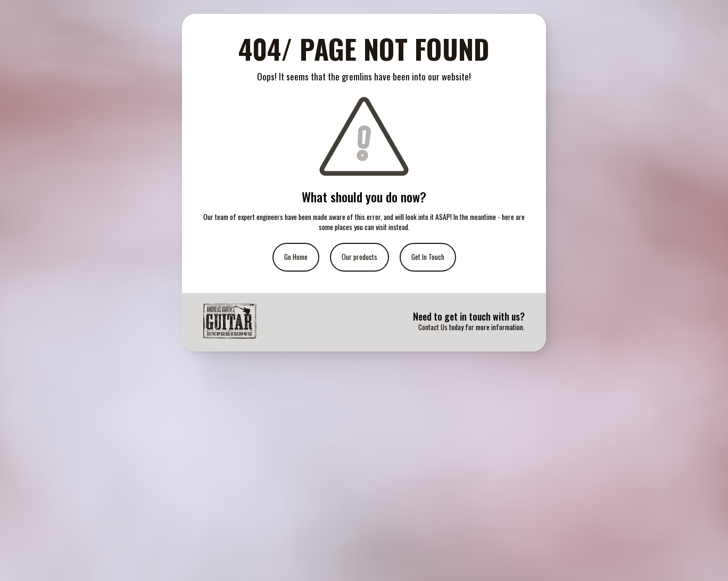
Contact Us (433, 327)
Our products (359, 257)
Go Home (296, 257)
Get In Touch (428, 257)
